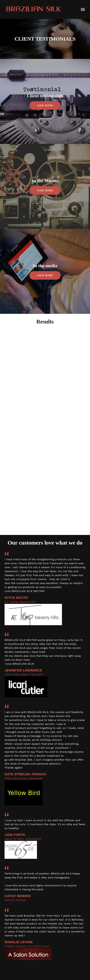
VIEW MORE (45, 105)
